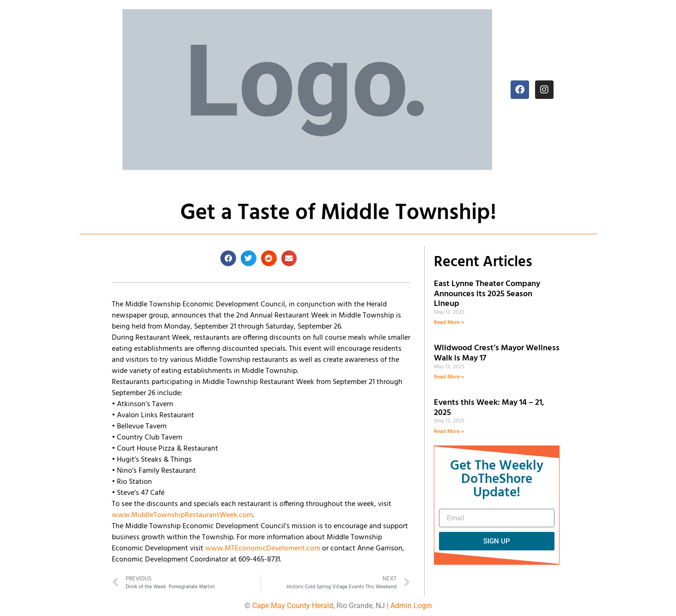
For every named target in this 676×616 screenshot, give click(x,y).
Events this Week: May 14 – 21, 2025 (489, 408)
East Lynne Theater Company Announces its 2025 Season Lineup (487, 294)
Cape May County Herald (293, 606)
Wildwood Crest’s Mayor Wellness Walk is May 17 (497, 353)
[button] (228, 258)
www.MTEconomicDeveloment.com (263, 549)
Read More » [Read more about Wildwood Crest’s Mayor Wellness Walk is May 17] (449, 377)
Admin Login (411, 606)
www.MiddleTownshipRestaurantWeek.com (182, 515)
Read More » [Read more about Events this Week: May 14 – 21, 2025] (449, 432)
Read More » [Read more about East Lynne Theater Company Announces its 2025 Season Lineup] (449, 323)
